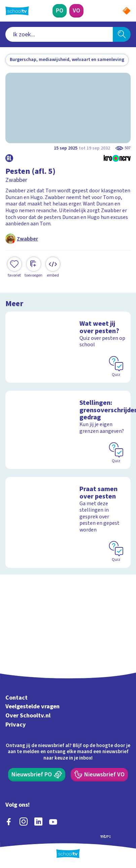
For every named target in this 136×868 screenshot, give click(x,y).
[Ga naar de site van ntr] (105, 836)
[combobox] (59, 34)
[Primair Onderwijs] (60, 11)
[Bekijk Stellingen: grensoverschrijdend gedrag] (68, 430)
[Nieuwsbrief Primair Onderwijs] (37, 775)
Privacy (16, 725)
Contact (16, 698)
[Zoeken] (122, 34)
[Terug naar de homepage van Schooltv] (17, 11)
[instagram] (24, 822)
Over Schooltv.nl (28, 716)
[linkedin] (38, 822)
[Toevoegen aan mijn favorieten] (14, 267)
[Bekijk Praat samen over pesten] (68, 522)
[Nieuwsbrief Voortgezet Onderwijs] (99, 775)
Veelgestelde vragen (32, 706)
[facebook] (9, 822)
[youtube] (53, 822)
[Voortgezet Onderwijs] (76, 11)
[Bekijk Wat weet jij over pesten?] (68, 347)
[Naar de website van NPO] (127, 11)
